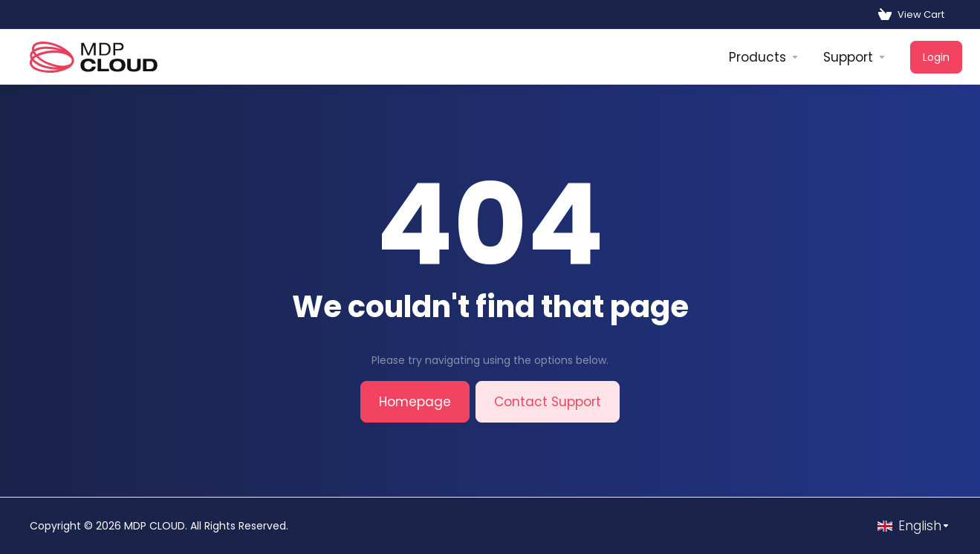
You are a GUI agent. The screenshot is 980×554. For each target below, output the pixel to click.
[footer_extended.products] (764, 57)
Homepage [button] (415, 402)
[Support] (855, 57)
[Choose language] (914, 526)
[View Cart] (911, 15)
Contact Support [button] (548, 402)
